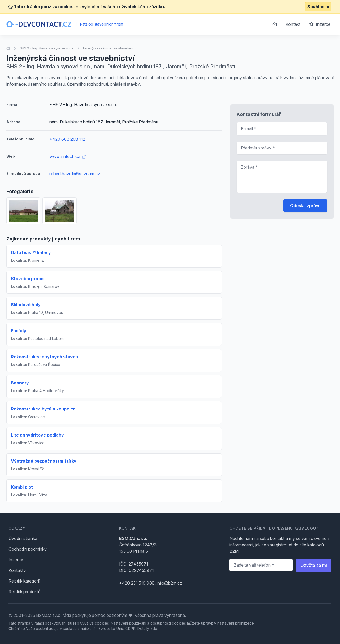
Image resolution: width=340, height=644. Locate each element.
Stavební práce (27, 279)
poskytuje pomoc (89, 615)
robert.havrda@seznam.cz (75, 174)
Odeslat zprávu (305, 206)
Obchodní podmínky (28, 549)
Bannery (20, 383)
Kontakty (17, 570)
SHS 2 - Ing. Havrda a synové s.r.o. (47, 48)
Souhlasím (318, 7)
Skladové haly (26, 305)
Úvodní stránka (23, 538)
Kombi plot (22, 487)
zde (154, 628)
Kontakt (293, 24)
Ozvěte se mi (314, 565)
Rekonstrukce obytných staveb (44, 357)
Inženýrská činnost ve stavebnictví (110, 48)
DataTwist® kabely (31, 252)
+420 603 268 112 (67, 139)
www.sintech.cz (67, 156)
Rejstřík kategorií (24, 581)
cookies (102, 623)
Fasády (19, 331)
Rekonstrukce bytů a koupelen (43, 409)
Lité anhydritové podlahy (37, 435)
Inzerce (320, 24)
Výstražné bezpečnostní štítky (44, 461)
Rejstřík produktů (24, 592)
